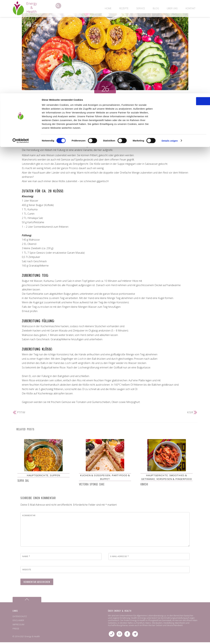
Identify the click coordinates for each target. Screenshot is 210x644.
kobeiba (163, 112)
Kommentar (29, 517)
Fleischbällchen (122, 112)
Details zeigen (170, 47)
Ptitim (21, 412)
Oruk (121, 116)
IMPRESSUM (18, 626)
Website (27, 571)
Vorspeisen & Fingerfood (77, 112)
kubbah (80, 116)
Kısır (190, 412)
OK (183, 8)
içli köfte (136, 112)
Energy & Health (32, 638)
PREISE (16, 630)
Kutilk (103, 116)
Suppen (55, 477)
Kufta (96, 116)
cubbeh (109, 112)
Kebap (154, 112)
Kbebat (145, 112)
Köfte (171, 112)
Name (26, 558)
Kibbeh (105, 106)
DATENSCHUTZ (20, 618)
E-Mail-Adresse (120, 558)
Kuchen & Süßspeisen (95, 477)
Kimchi (144, 486)
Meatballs (112, 116)
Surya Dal (23, 482)
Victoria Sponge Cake (92, 486)
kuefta (89, 116)
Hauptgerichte (33, 112)
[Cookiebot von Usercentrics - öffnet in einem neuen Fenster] (21, 47)
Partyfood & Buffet (52, 112)
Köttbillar (180, 112)
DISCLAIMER (18, 622)
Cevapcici (99, 112)
